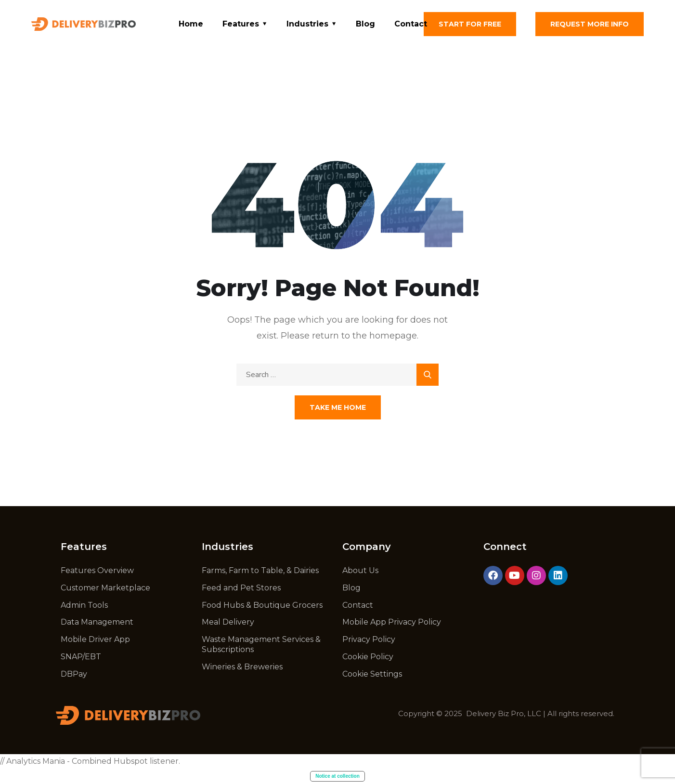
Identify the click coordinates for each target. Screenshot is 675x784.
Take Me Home (338, 407)
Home (191, 24)
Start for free (470, 24)
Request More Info (590, 24)
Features (241, 24)
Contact (411, 24)
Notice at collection (337, 776)
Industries (307, 24)
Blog (365, 24)
